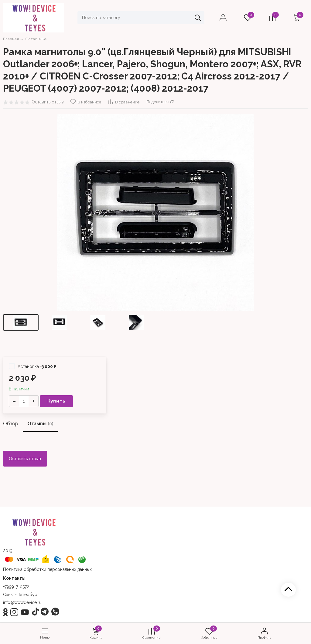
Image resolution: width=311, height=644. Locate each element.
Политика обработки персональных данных (47, 569)
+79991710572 (16, 587)
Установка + (32, 366)
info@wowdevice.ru (22, 602)
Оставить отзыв (25, 459)
